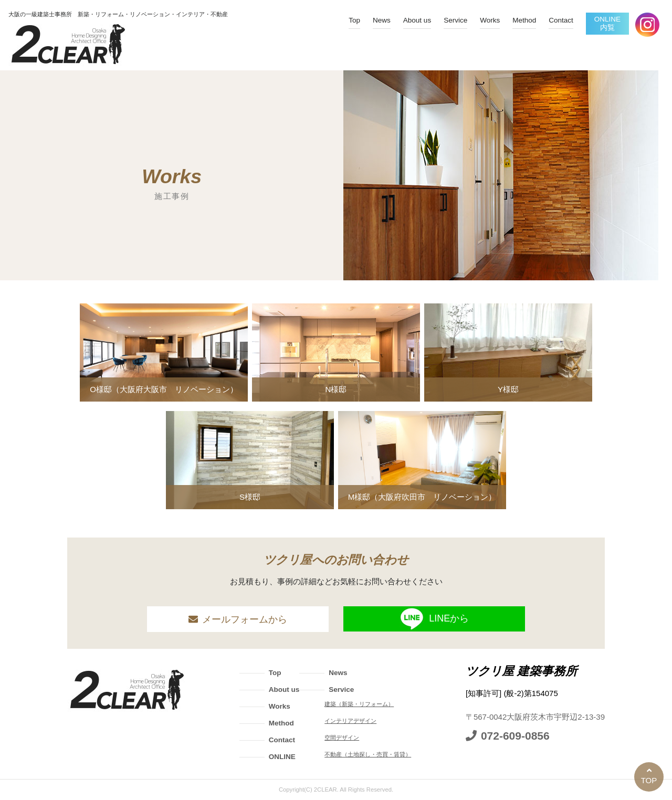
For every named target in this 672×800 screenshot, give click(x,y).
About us (417, 20)
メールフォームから (245, 619)
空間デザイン (342, 738)
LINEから (434, 619)
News (382, 20)
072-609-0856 (515, 736)
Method (524, 20)
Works (490, 20)
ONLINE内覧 (607, 23)
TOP (649, 780)
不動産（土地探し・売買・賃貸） (368, 754)
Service (455, 20)
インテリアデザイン (350, 721)
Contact (561, 20)
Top (354, 20)
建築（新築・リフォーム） (359, 704)
